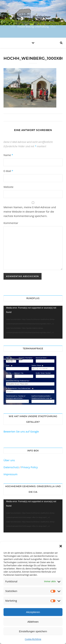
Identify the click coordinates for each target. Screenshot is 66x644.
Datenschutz (11, 467)
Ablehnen (33, 622)
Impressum (10, 474)
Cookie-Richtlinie (33, 639)
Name (8, 155)
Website (8, 187)
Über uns (9, 460)
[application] (33, 322)
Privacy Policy (30, 467)
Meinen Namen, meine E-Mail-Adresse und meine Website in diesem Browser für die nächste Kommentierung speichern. (30, 212)
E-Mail (8, 171)
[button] (61, 546)
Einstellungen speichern (33, 631)
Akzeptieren (33, 612)
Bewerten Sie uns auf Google (21, 431)
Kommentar (11, 223)
